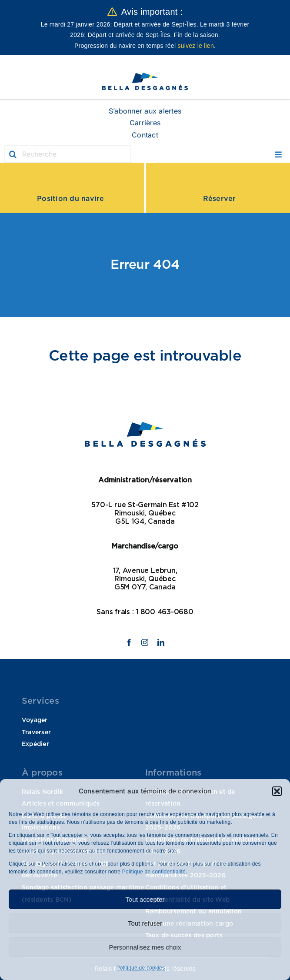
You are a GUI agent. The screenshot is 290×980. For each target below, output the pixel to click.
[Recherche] (68, 154)
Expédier (35, 744)
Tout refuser (145, 923)
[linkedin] (161, 642)
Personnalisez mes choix (145, 947)
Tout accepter (145, 899)
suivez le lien (196, 46)
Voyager (35, 720)
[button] (277, 791)
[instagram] (145, 642)
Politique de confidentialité (153, 872)
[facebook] (129, 642)
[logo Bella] (145, 76)
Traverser (36, 732)
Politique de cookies (141, 968)
